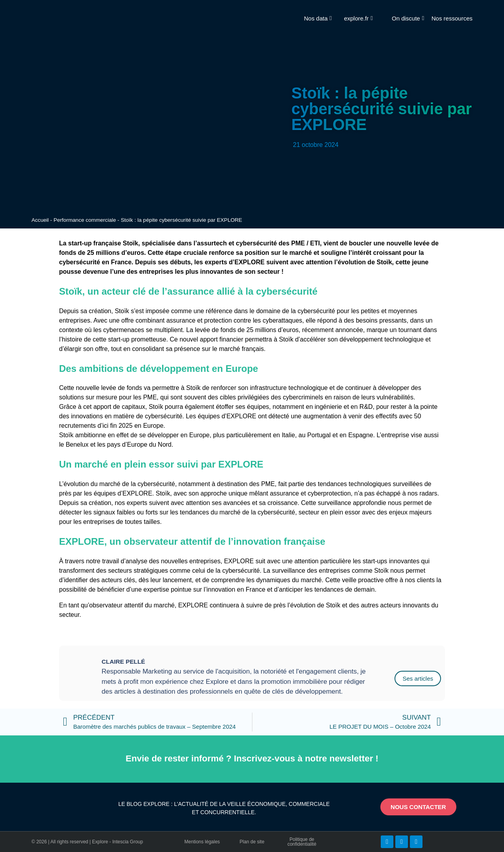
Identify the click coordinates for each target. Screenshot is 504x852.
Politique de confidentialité (302, 842)
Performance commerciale (85, 220)
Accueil (40, 220)
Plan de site (252, 842)
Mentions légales (202, 842)
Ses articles (418, 678)
